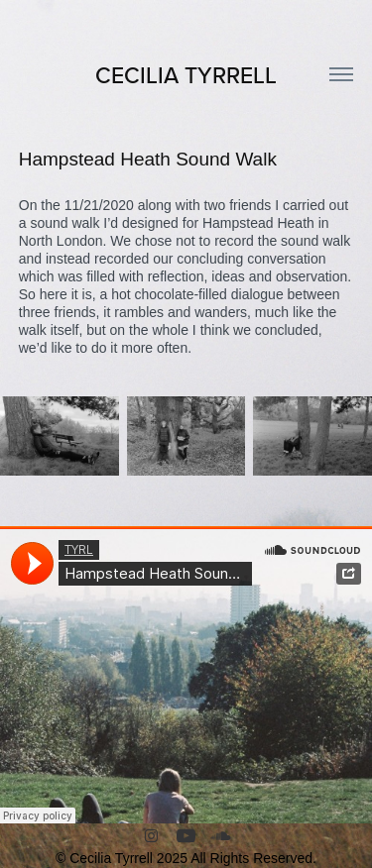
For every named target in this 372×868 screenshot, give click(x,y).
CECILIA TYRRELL (186, 75)
